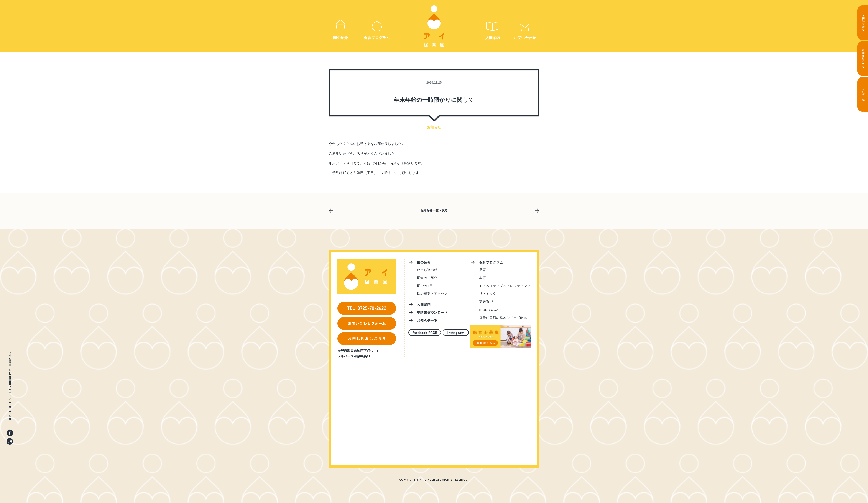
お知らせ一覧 (427, 320)
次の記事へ (538, 211)
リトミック (488, 294)
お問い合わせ (525, 38)
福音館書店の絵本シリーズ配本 (503, 318)
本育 (483, 278)
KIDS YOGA (489, 310)
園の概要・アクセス (432, 294)
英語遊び (486, 302)
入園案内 (493, 38)
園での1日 (425, 286)
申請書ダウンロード (432, 312)
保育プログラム (377, 38)
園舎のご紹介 (427, 278)
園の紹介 (340, 38)
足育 (483, 270)
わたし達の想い (429, 270)
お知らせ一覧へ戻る (434, 210)
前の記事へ (330, 210)
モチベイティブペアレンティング (505, 286)
